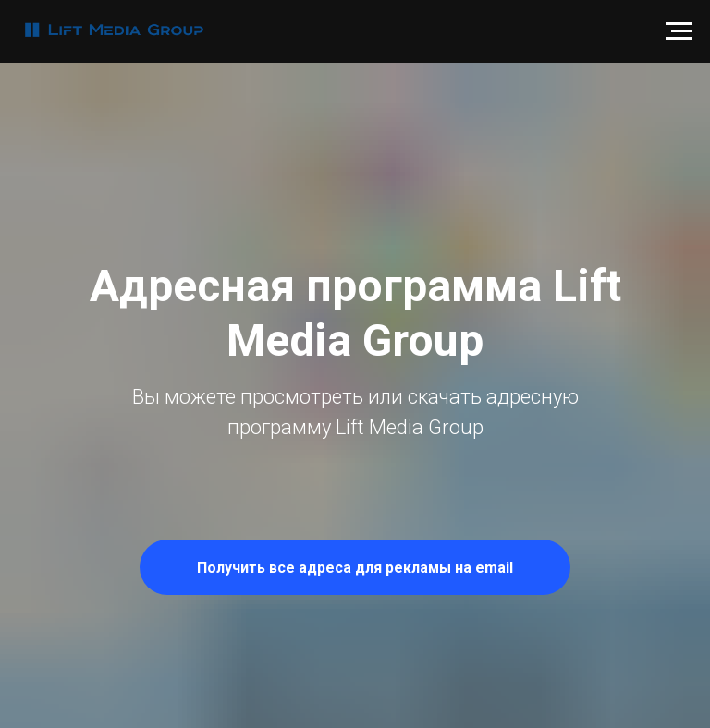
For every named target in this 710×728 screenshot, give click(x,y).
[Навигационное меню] (679, 31)
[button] (355, 567)
